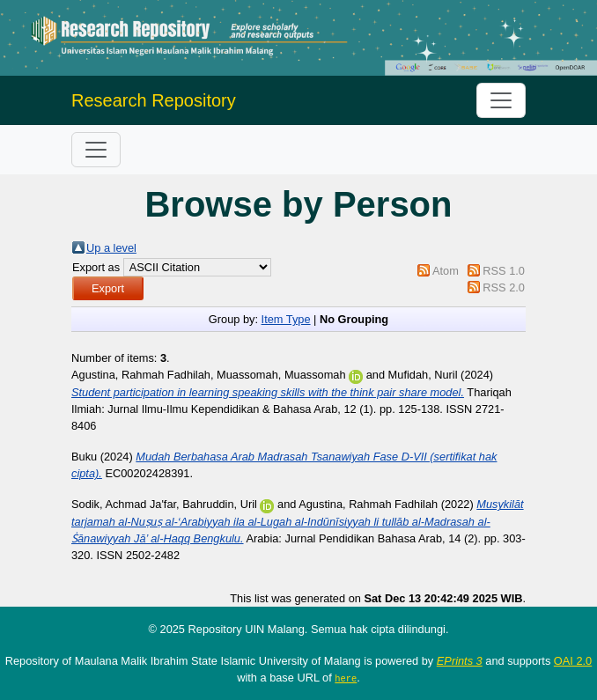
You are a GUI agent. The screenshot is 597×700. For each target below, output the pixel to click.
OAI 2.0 (573, 661)
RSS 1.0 (504, 271)
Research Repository (154, 100)
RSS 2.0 (504, 287)
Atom (446, 271)
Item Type (286, 319)
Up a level (111, 248)
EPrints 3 (460, 661)
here (346, 678)
